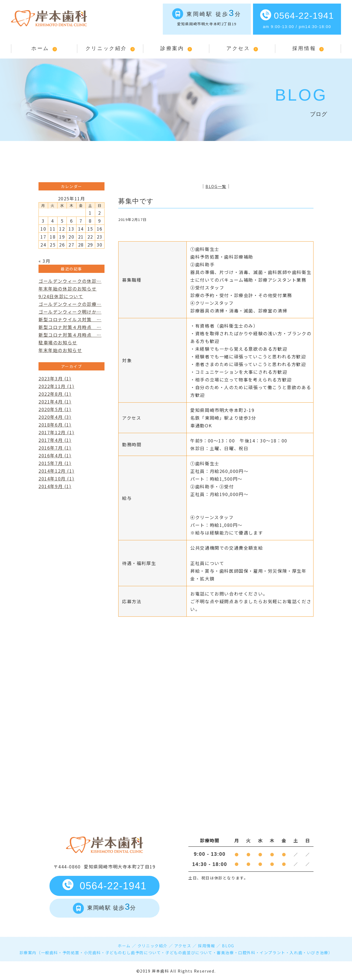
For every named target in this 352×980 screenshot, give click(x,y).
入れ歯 (296, 953)
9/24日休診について (61, 296)
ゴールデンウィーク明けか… (70, 312)
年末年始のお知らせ (60, 350)
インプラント (273, 953)
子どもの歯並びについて (189, 953)
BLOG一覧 (216, 186)
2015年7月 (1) (55, 463)
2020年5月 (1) (55, 409)
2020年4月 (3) (55, 417)
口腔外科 (247, 953)
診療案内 (172, 48)
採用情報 (304, 48)
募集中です (136, 201)
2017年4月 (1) (55, 440)
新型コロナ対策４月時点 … (70, 327)
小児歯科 (92, 953)
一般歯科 (50, 953)
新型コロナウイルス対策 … (70, 319)
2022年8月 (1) (55, 394)
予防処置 (71, 953)
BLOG (228, 946)
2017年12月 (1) (56, 432)
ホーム (40, 48)
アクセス (238, 48)
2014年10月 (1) (56, 478)
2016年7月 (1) (55, 448)
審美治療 (225, 953)
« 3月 (44, 261)
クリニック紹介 (106, 48)
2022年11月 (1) (56, 386)
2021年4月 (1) (55, 402)
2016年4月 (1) (55, 455)
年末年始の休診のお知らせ (68, 289)
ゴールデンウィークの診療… (70, 304)
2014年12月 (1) (56, 471)
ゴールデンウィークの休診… (70, 281)
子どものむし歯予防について (133, 953)
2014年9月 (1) (55, 486)
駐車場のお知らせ (58, 342)
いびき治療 (318, 953)
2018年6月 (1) (55, 425)
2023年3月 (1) (55, 378)
